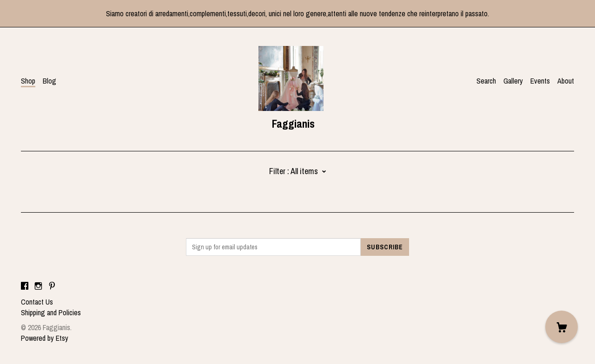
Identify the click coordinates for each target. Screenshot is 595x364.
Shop (28, 81)
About (566, 81)
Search (486, 81)
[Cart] (562, 327)
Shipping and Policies (51, 312)
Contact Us (37, 302)
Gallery (513, 81)
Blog (50, 81)
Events (540, 81)
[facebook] (25, 286)
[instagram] (38, 286)
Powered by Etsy (45, 338)
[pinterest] (52, 286)
